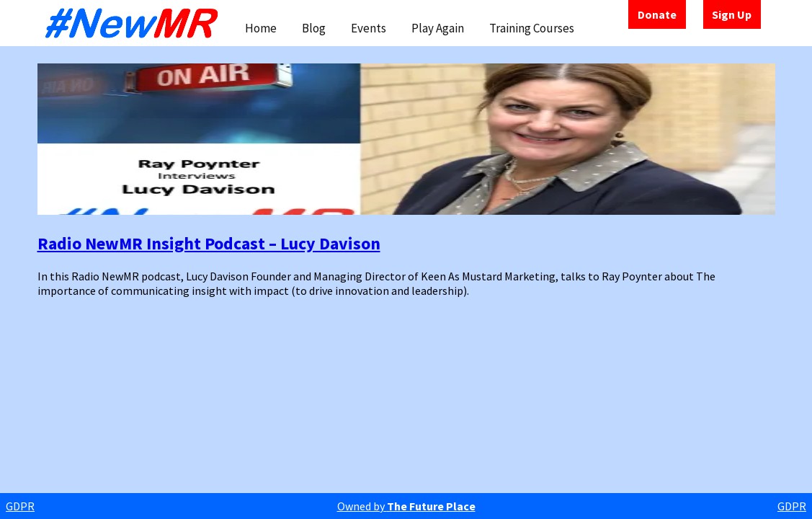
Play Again (438, 28)
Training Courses (532, 28)
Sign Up (732, 14)
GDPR (20, 506)
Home (261, 28)
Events (369, 28)
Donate (657, 14)
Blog (314, 28)
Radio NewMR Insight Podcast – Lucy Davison (209, 243)
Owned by (406, 506)
